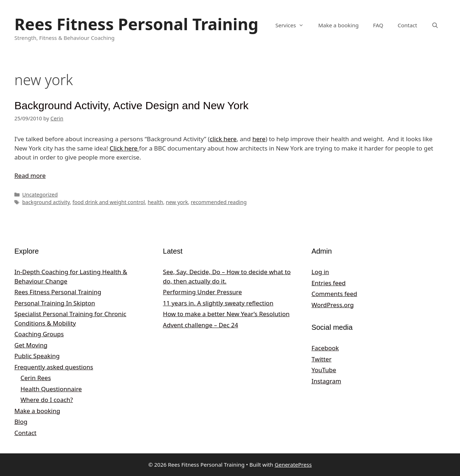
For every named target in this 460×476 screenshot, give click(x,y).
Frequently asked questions (54, 367)
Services (293, 25)
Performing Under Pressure (202, 292)
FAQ (378, 25)
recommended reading (219, 202)
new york (177, 202)
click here (223, 139)
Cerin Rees (36, 378)
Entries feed (329, 283)
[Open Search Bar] (435, 25)
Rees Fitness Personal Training (136, 24)
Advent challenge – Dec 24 (200, 325)
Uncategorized (40, 195)
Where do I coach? (47, 400)
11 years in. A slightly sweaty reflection (218, 303)
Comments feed (334, 294)
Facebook (325, 348)
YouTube (324, 370)
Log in (320, 272)
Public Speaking (37, 356)
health (155, 202)
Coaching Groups (39, 334)
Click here (124, 148)
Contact (407, 25)
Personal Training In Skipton (55, 303)
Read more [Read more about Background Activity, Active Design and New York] (30, 175)
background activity (46, 202)
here (259, 139)
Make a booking (338, 25)
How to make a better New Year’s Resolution (226, 314)
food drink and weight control (109, 202)
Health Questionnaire (51, 389)
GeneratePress (293, 465)
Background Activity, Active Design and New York (131, 105)
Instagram (326, 381)
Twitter (322, 359)
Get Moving (31, 345)
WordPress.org (333, 305)
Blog (21, 422)
